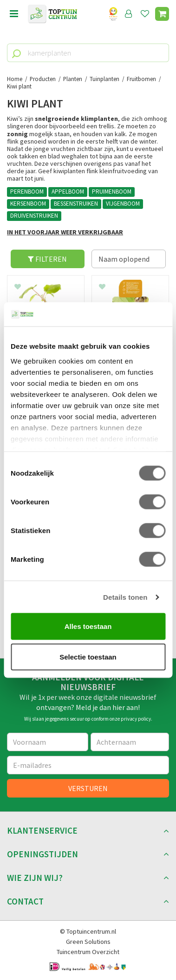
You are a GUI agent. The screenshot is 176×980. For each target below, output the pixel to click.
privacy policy (136, 719)
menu (14, 14)
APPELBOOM (68, 192)
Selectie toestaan (88, 656)
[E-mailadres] (88, 765)
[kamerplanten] (88, 53)
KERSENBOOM (28, 204)
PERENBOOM (27, 192)
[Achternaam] (130, 742)
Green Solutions (88, 942)
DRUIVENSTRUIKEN (34, 216)
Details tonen (125, 597)
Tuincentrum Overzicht (88, 952)
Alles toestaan (88, 626)
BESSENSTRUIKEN (76, 204)
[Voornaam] (48, 742)
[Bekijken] (162, 14)
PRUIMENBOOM (112, 192)
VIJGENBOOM (123, 204)
